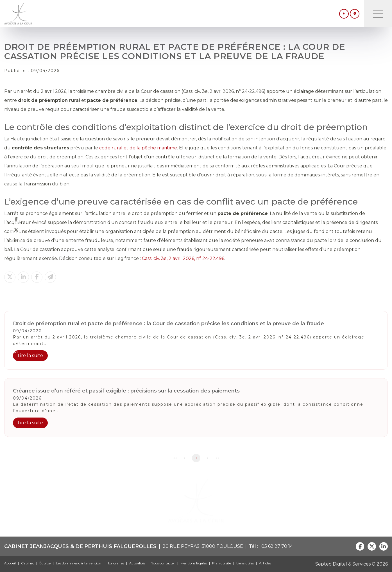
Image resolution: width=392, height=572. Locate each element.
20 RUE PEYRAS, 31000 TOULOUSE (203, 546)
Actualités (137, 563)
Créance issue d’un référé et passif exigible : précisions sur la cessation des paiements (126, 391)
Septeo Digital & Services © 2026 (352, 564)
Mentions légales (194, 563)
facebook (16, 219)
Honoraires (115, 563)
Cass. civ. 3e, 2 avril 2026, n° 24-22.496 (183, 258)
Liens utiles (245, 563)
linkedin (16, 241)
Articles (265, 563)
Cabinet (28, 563)
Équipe (45, 563)
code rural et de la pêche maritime (138, 148)
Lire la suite (30, 355)
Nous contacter (163, 563)
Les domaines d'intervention (79, 563)
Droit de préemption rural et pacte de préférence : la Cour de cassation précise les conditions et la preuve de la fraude (168, 324)
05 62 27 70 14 (276, 546)
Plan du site (222, 563)
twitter (16, 230)
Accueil (10, 563)
